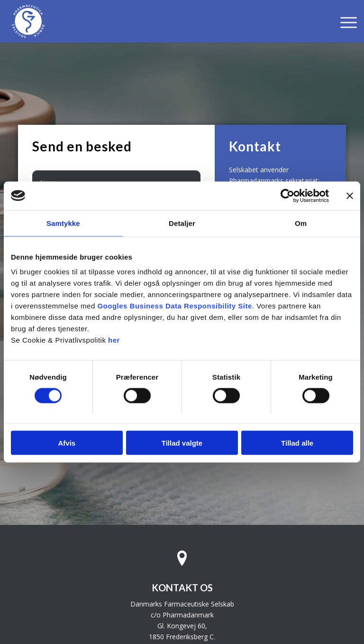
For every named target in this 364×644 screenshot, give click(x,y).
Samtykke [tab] (63, 223)
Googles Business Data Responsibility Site (174, 306)
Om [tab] (301, 223)
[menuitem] (344, 21)
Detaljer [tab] (182, 223)
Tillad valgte (182, 443)
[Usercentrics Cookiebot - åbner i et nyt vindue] (287, 196)
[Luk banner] (350, 196)
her (114, 340)
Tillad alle (297, 443)
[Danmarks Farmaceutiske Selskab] (28, 21)
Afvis (67, 443)
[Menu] (344, 21)
